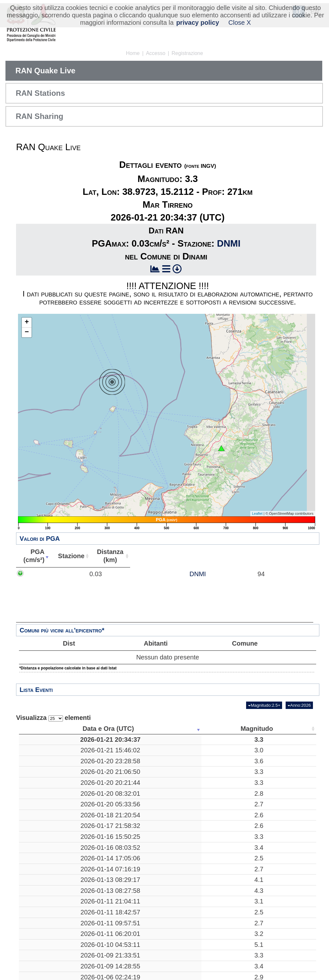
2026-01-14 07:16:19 (50, 901)
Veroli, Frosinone (151, 780)
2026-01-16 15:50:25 (50, 864)
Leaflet (257, 513)
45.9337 (239, 794)
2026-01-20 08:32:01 (50, 809)
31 (274, 864)
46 (274, 912)
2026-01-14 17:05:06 (50, 890)
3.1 (102, 937)
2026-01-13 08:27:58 (50, 922)
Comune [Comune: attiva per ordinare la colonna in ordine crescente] (295, 556)
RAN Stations (40, 93)
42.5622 (239, 890)
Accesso (156, 53)
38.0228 (239, 835)
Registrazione (187, 53)
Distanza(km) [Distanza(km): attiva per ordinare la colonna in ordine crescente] (201, 556)
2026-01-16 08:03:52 (50, 879)
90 (274, 780)
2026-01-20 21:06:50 (50, 780)
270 (201, 879)
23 (201, 864)
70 (201, 937)
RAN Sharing (40, 116)
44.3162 (239, 922)
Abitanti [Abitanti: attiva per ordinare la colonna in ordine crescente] (258, 556)
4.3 (102, 922)
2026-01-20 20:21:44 (50, 794)
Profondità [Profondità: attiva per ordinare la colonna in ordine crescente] (199, 729)
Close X (240, 23)
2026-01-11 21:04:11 (50, 937)
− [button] (27, 332)
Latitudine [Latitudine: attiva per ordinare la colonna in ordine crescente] (237, 729)
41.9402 (239, 849)
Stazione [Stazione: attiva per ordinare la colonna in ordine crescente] (143, 556)
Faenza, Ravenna (152, 901)
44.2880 (239, 912)
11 (201, 809)
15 (274, 956)
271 (201, 740)
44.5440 (239, 937)
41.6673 (239, 780)
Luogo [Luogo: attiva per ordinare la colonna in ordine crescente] (150, 729)
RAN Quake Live (45, 71)
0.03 (82, 578)
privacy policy (197, 23)
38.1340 (239, 956)
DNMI (229, 243)
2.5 (102, 890)
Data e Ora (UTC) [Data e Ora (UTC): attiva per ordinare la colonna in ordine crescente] (49, 729)
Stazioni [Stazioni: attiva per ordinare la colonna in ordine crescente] (272, 729)
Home (133, 53)
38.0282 (239, 765)
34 (274, 937)
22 (201, 912)
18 (201, 890)
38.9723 (239, 740)
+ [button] (27, 322)
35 (274, 765)
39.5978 (239, 879)
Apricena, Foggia (152, 750)
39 (274, 750)
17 (201, 750)
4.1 (102, 912)
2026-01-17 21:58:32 (50, 849)
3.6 (102, 765)
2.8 (102, 809)
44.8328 (239, 975)
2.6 (102, 835)
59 (274, 922)
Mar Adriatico (152, 849)
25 (274, 809)
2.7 (102, 820)
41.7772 (239, 750)
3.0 (102, 750)
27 (274, 890)
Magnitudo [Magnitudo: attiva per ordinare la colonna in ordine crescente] (100, 729)
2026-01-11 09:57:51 (50, 975)
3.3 (102, 740)
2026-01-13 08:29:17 (50, 912)
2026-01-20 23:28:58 (50, 765)
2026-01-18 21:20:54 (50, 835)
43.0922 (239, 864)
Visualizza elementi (53, 718)
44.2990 (239, 901)
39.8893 (239, 809)
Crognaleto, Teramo (152, 890)
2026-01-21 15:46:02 (50, 750)
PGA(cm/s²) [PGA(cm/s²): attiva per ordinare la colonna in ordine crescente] (67, 556)
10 (201, 780)
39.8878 (239, 820)
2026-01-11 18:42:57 (50, 956)
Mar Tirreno (152, 740)
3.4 (102, 879)
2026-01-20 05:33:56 (50, 820)
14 (274, 820)
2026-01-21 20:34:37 (50, 740)
